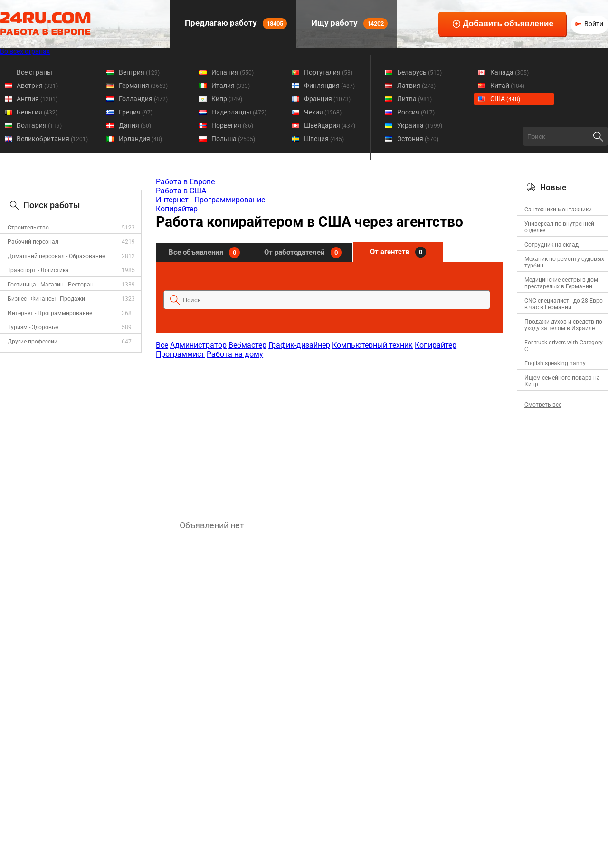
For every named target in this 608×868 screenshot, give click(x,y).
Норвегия (232, 125)
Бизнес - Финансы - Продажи (46, 299)
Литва (414, 99)
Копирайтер (177, 209)
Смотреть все (543, 405)
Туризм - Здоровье (33, 327)
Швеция (324, 139)
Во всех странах (25, 51)
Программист (180, 354)
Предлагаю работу (235, 24)
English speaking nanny (555, 363)
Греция (136, 112)
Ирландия (140, 139)
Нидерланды (239, 112)
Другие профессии (33, 342)
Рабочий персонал (33, 242)
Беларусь (419, 72)
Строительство (28, 228)
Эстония (418, 139)
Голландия (143, 99)
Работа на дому (235, 354)
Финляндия (329, 86)
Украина (420, 125)
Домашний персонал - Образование (56, 256)
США (505, 99)
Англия (37, 99)
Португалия (328, 72)
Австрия (37, 86)
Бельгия (37, 112)
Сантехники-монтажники (558, 210)
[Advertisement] (329, 435)
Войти (594, 24)
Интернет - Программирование (50, 313)
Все (162, 345)
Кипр (227, 99)
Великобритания (52, 139)
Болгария (39, 125)
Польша (233, 139)
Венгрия (139, 72)
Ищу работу (349, 24)
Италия (231, 86)
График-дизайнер (299, 345)
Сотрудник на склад (551, 245)
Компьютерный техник (372, 345)
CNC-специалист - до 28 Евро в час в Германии (564, 304)
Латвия (416, 86)
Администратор (198, 345)
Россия (416, 112)
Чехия (323, 112)
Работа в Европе (185, 182)
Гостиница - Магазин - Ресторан (51, 285)
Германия (143, 86)
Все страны (34, 72)
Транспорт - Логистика (38, 270)
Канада (509, 72)
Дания (135, 125)
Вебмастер (247, 345)
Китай (507, 86)
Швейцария (330, 125)
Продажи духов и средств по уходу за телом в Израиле (563, 325)
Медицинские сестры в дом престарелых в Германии (561, 283)
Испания (233, 72)
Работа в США (181, 191)
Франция (327, 99)
